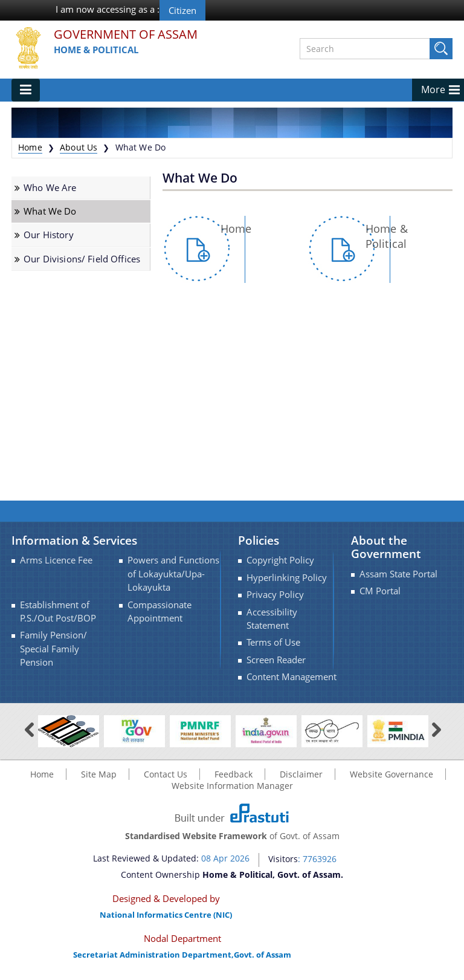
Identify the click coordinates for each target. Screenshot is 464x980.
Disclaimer (301, 774)
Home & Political (96, 50)
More (433, 89)
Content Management (292, 677)
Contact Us (166, 774)
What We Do (50, 211)
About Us (79, 147)
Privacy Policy (275, 595)
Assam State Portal (398, 574)
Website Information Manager (232, 786)
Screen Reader (276, 660)
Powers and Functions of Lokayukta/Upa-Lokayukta (173, 574)
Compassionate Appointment (159, 612)
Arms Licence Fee (56, 560)
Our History (49, 235)
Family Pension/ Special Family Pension (53, 649)
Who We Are (50, 188)
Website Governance (391, 774)
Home (30, 147)
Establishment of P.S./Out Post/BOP (58, 612)
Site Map (99, 774)
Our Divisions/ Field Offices (82, 259)
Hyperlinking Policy (287, 578)
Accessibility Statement (272, 619)
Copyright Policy (280, 560)
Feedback (234, 774)
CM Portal (380, 591)
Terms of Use (273, 642)
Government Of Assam (126, 35)
